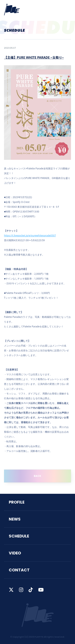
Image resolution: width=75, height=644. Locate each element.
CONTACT (19, 570)
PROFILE (17, 502)
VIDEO (15, 553)
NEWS (15, 519)
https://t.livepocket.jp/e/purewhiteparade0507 (30, 236)
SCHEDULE (19, 536)
